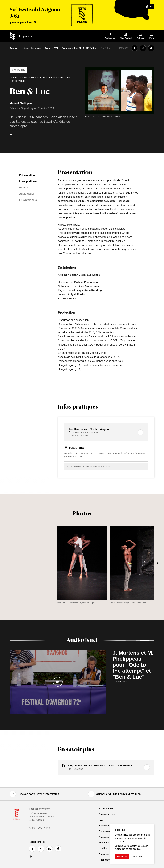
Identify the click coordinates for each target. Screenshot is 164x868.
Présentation (27, 175)
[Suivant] (158, 563)
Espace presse (107, 814)
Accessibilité (106, 808)
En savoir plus (28, 200)
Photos (24, 188)
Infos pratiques (28, 181)
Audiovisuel (27, 194)
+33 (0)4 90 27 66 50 (39, 828)
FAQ (101, 820)
